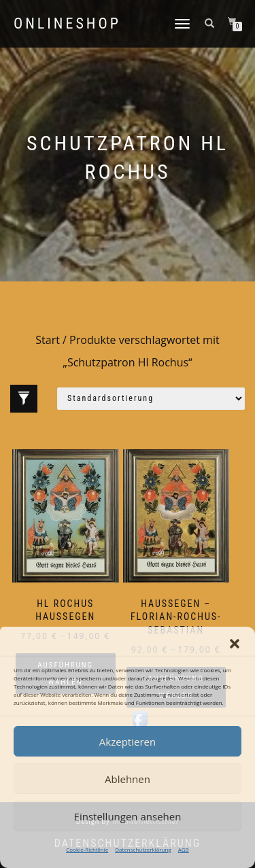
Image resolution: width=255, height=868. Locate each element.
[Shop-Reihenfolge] (151, 399)
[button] (235, 644)
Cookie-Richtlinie (87, 849)
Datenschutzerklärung (143, 849)
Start (48, 340)
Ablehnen (128, 779)
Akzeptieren (128, 742)
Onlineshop (67, 24)
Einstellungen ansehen (128, 816)
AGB (184, 849)
